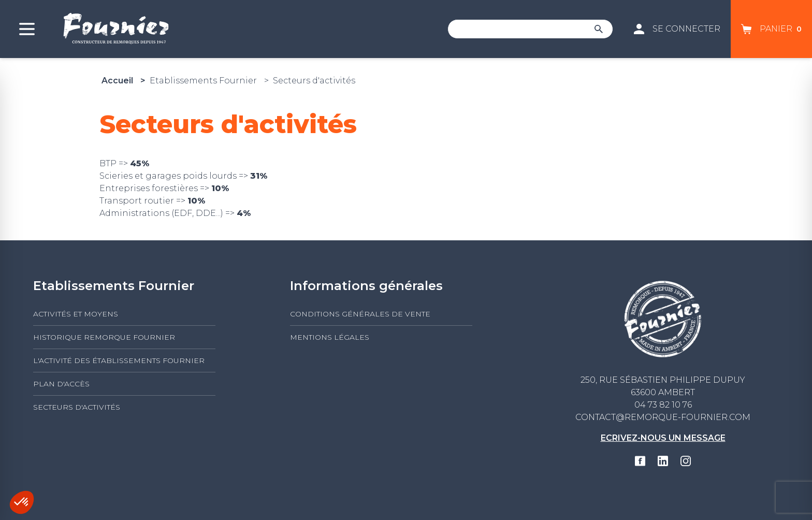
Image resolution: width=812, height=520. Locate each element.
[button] (22, 502)
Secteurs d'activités (77, 407)
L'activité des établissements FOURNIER (119, 360)
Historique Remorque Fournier (104, 337)
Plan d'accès (61, 384)
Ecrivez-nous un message (663, 438)
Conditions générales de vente (360, 314)
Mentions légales (330, 337)
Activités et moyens (76, 314)
